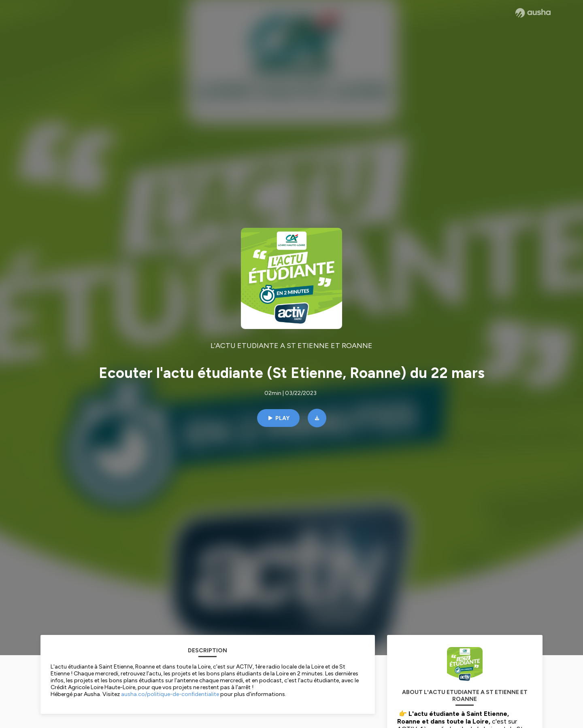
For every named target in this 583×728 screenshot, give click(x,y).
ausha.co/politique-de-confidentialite (170, 694)
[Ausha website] (533, 13)
